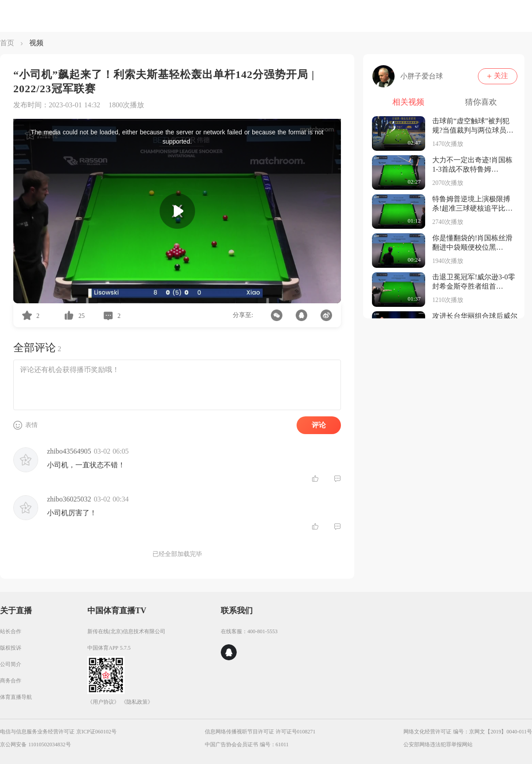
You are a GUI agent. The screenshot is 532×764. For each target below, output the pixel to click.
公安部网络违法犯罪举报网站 (438, 744)
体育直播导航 (16, 697)
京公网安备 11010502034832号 (35, 744)
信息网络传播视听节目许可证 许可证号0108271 (260, 732)
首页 (7, 43)
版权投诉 (11, 648)
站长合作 (11, 631)
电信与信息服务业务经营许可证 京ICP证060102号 (58, 732)
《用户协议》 (103, 702)
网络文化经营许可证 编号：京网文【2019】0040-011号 (468, 732)
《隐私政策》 (137, 702)
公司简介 (11, 664)
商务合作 (11, 681)
